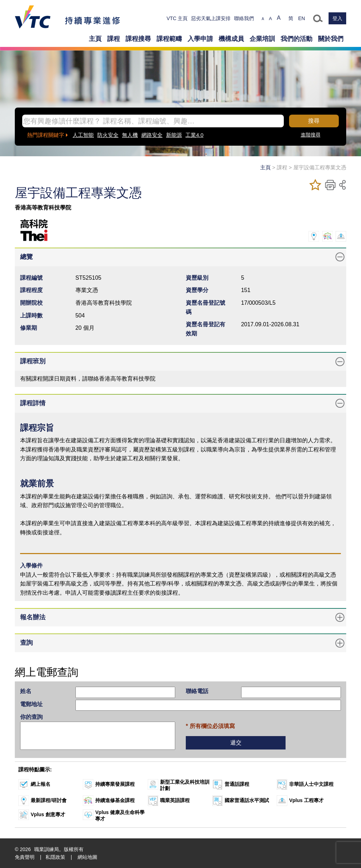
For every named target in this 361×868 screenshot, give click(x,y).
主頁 (95, 39)
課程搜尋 (138, 39)
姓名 (26, 691)
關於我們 (331, 39)
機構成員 (231, 39)
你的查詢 (31, 717)
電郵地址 (31, 704)
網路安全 (152, 135)
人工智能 (83, 135)
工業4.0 (194, 135)
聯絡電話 (197, 691)
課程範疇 (169, 39)
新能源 (174, 135)
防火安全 (108, 135)
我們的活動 (296, 39)
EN (302, 18)
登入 (337, 18)
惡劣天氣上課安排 (211, 18)
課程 (114, 39)
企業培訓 (262, 39)
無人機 (130, 135)
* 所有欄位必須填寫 (210, 726)
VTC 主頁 (177, 18)
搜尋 (314, 121)
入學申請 (200, 39)
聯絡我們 (244, 18)
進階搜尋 (311, 135)
